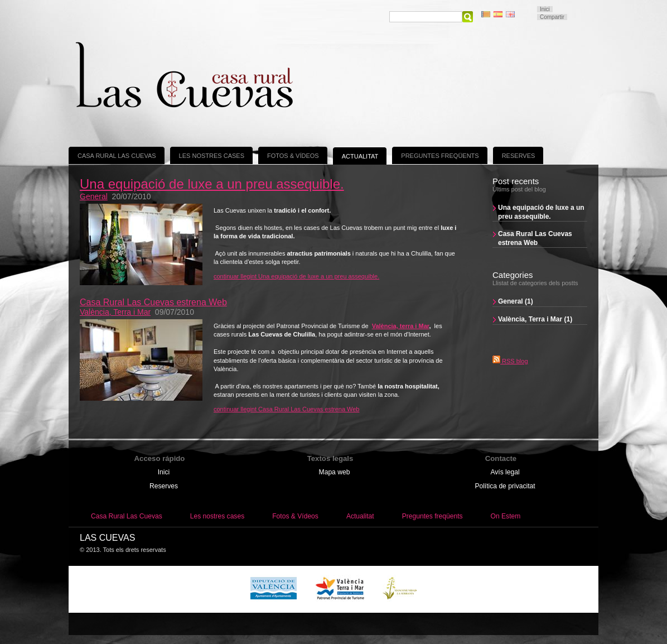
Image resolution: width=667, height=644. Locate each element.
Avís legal (505, 472)
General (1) (516, 301)
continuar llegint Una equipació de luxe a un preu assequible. (296, 276)
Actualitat (360, 156)
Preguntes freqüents (440, 156)
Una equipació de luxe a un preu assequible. (541, 212)
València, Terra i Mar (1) (535, 319)
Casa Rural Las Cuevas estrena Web (535, 238)
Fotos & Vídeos (293, 156)
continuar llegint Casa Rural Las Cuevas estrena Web (287, 409)
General (94, 196)
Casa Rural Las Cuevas (117, 156)
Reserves (519, 156)
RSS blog (510, 361)
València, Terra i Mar (115, 312)
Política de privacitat (505, 486)
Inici (545, 9)
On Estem (506, 516)
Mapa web (335, 472)
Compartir (552, 17)
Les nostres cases (212, 156)
